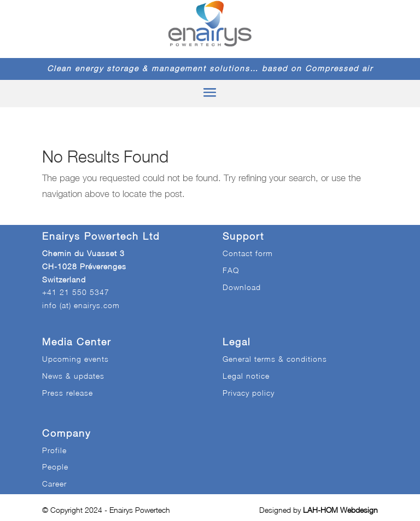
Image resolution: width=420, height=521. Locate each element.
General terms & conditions (275, 359)
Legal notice (246, 376)
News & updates (73, 376)
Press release (68, 393)
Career (54, 484)
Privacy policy (249, 393)
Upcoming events (75, 359)
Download (242, 287)
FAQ (231, 270)
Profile (54, 450)
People (55, 467)
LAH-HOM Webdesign (340, 510)
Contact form (248, 253)
